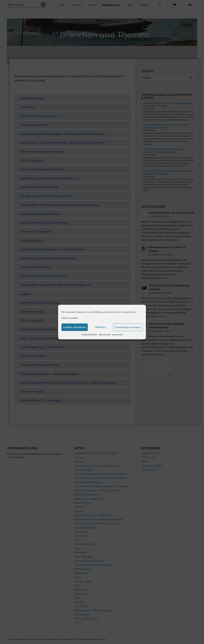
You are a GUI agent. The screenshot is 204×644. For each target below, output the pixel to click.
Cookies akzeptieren (75, 327)
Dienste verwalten (70, 318)
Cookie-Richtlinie (89, 335)
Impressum (117, 335)
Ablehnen (100, 327)
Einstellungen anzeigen (128, 327)
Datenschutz (105, 335)
